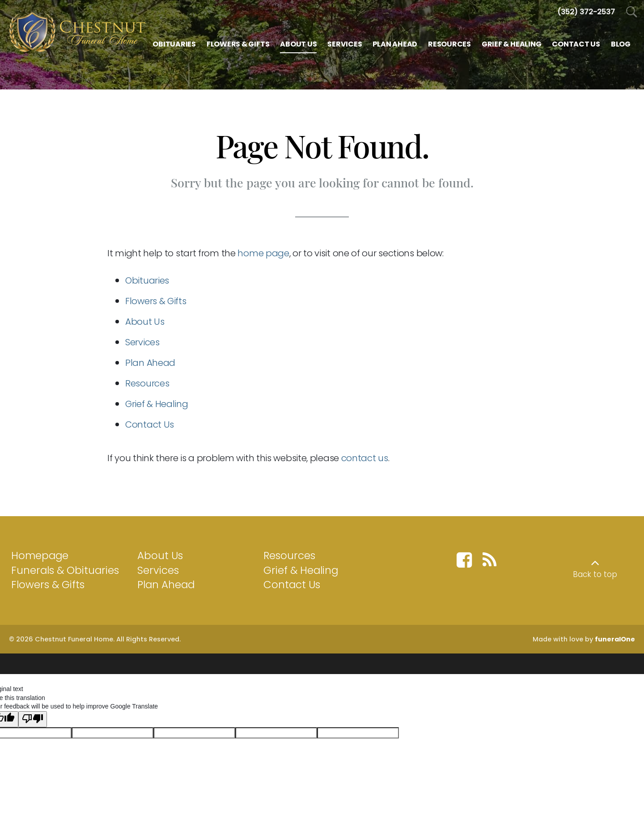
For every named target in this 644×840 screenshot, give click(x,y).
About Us (145, 322)
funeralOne (615, 639)
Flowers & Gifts (156, 301)
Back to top (595, 574)
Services (142, 342)
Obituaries (147, 280)
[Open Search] (632, 12)
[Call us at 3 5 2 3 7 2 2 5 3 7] (586, 12)
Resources (147, 383)
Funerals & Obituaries (65, 570)
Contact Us (150, 424)
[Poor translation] (33, 714)
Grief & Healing (157, 404)
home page (263, 253)
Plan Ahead (150, 363)
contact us (365, 458)
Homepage (40, 556)
